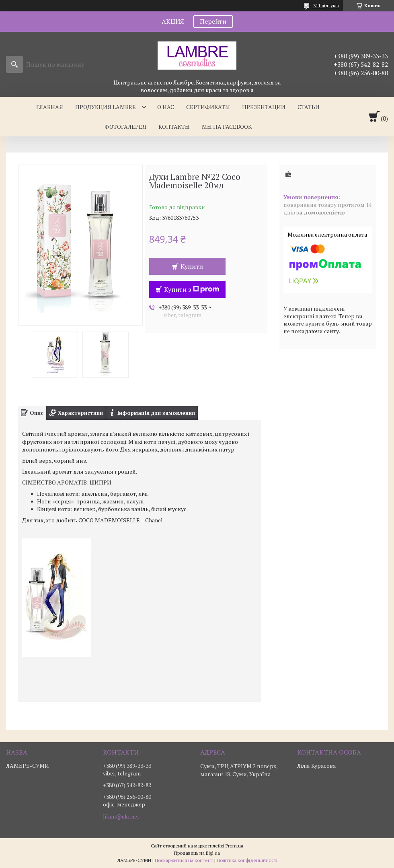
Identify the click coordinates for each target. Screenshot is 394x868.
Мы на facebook (227, 127)
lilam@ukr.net (121, 816)
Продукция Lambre (106, 107)
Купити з (192, 289)
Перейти (213, 21)
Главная (50, 107)
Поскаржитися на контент (184, 860)
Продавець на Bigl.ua (197, 853)
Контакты (174, 127)
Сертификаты (208, 107)
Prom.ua (234, 846)
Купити (192, 266)
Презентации (264, 107)
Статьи (309, 107)
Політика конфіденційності (247, 860)
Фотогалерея (125, 127)
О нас (166, 107)
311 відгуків (326, 5)
